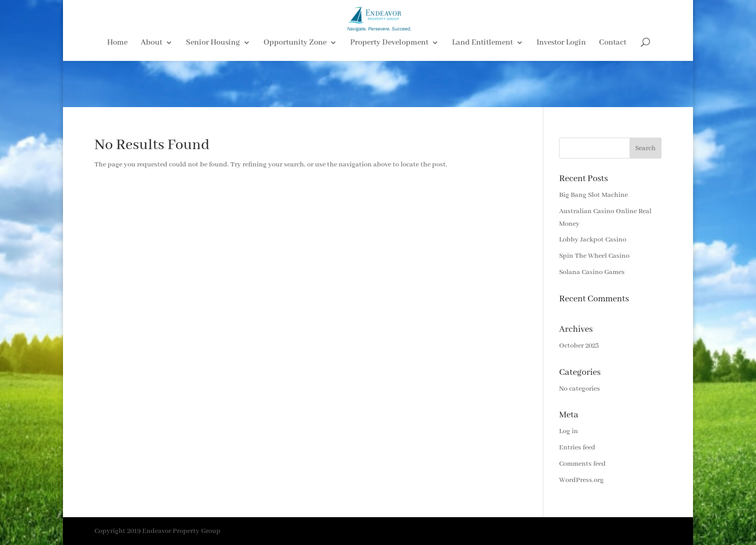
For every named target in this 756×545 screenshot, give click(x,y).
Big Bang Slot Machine (594, 195)
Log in (569, 431)
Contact (613, 90)
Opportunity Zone (295, 90)
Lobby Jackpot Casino (593, 240)
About (151, 90)
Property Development (389, 90)
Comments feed (582, 464)
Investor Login (561, 90)
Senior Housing (213, 90)
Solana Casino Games (592, 272)
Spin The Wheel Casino (594, 256)
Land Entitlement (482, 90)
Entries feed (577, 448)
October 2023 (579, 346)
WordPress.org (581, 480)
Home (117, 90)
